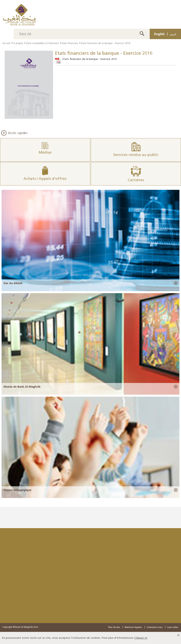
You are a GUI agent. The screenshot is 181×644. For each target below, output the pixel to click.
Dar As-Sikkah (13, 283)
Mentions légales (133, 627)
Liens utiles (173, 627)
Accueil (6, 43)
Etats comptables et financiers (42, 43)
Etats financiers (70, 43)
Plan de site (114, 627)
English (159, 34)
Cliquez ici (141, 638)
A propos (18, 43)
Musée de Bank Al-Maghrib (22, 387)
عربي (173, 34)
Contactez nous (154, 627)
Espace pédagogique (17, 490)
